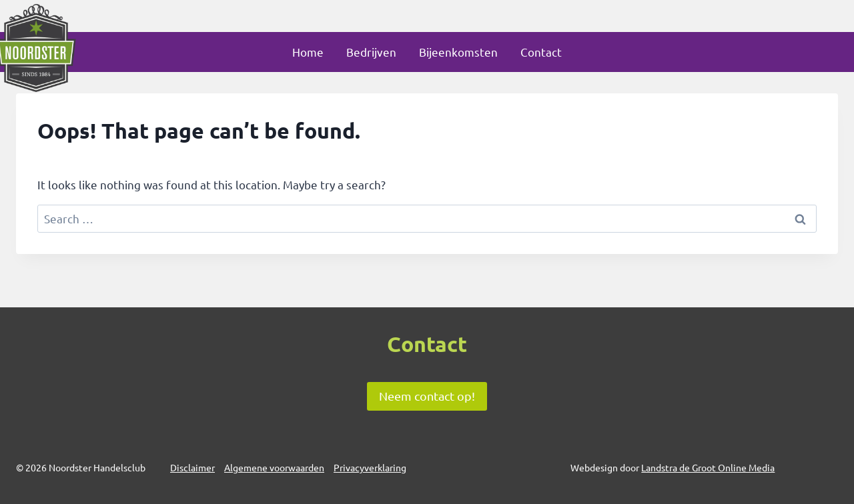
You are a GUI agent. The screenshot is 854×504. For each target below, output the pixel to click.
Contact (541, 52)
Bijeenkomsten (458, 52)
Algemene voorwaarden (274, 467)
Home (308, 52)
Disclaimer (192, 467)
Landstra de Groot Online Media (708, 467)
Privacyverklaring (370, 467)
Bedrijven (371, 52)
